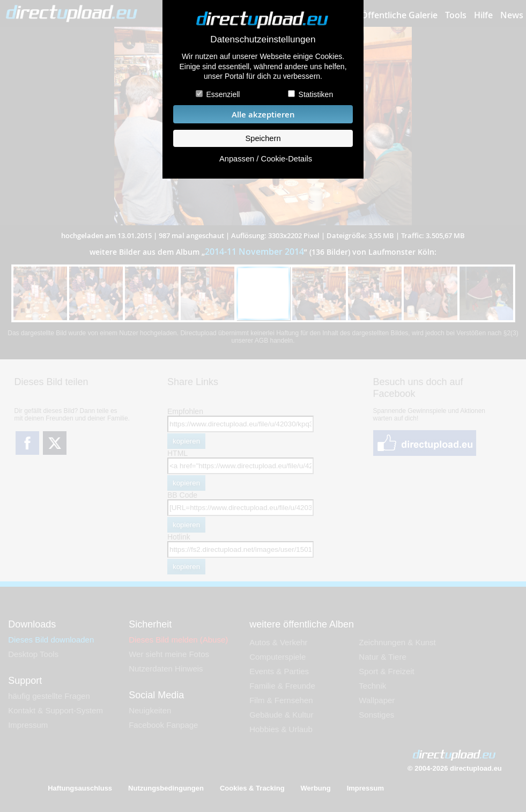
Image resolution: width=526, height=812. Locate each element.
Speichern (263, 138)
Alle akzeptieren (263, 115)
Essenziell (223, 94)
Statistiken (316, 94)
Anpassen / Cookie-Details (266, 159)
